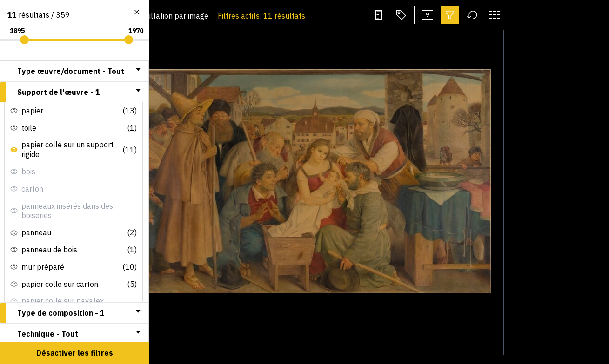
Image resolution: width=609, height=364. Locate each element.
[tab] (74, 71)
